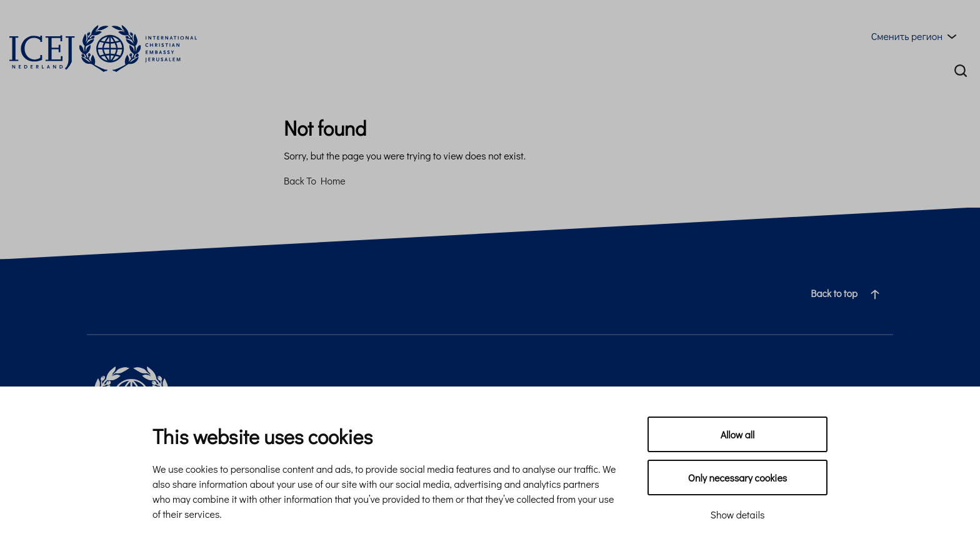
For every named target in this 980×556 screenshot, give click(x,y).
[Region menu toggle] (916, 36)
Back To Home (315, 180)
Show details (738, 514)
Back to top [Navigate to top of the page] (850, 293)
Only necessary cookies (737, 478)
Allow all (738, 434)
